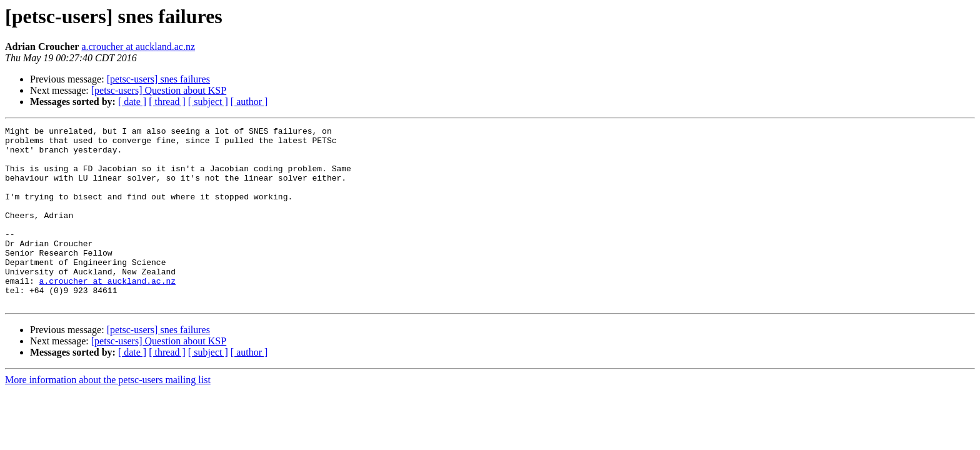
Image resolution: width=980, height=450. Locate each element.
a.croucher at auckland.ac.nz (138, 47)
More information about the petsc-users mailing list (108, 415)
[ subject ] (208, 102)
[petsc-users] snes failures (158, 79)
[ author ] (249, 102)
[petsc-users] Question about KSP (159, 90)
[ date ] (132, 102)
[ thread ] (167, 102)
